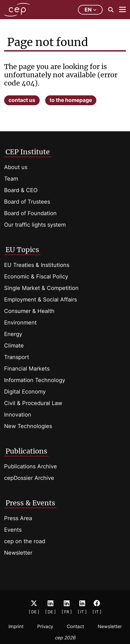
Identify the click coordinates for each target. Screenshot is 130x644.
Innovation (18, 415)
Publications (26, 451)
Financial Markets (27, 369)
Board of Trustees (27, 202)
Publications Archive (31, 466)
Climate (14, 346)
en (90, 10)
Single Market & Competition (41, 288)
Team (11, 179)
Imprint (16, 626)
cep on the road (25, 541)
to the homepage (71, 100)
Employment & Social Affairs (41, 300)
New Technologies (28, 426)
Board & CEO (21, 190)
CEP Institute (28, 152)
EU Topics (22, 250)
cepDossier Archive (29, 478)
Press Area (18, 518)
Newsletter (18, 553)
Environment (20, 323)
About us (16, 167)
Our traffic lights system (35, 225)
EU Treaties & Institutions (37, 265)
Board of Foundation (30, 213)
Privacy (45, 626)
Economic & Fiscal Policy (36, 277)
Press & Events (30, 503)
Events (13, 530)
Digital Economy (25, 392)
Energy (13, 334)
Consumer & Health (29, 311)
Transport (17, 357)
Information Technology (35, 380)
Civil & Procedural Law (33, 403)
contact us (22, 100)
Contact (75, 626)
